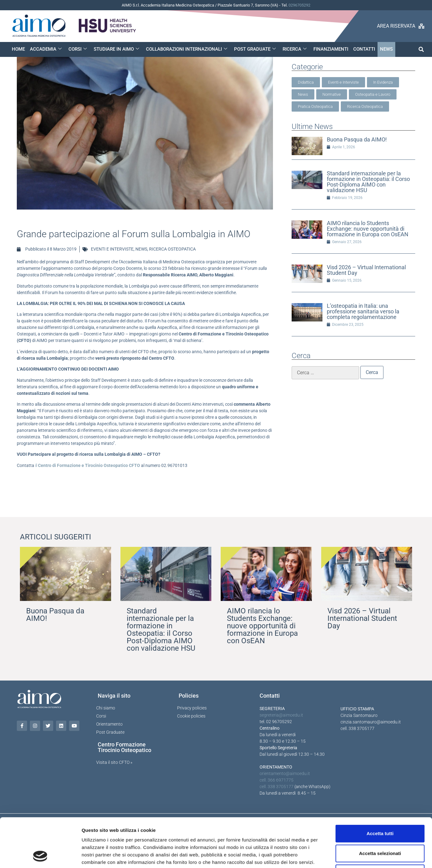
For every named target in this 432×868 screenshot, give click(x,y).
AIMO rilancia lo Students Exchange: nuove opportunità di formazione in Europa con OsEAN (368, 229)
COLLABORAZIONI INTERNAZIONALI (187, 49)
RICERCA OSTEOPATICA (172, 249)
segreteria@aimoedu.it (281, 715)
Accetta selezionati (380, 807)
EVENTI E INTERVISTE (112, 249)
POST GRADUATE (255, 49)
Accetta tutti (380, 787)
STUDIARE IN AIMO (116, 49)
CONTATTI (364, 49)
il (88, 465)
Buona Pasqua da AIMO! (357, 139)
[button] (421, 49)
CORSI (78, 49)
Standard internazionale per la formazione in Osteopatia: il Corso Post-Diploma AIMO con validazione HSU (368, 182)
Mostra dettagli (327, 856)
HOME (18, 49)
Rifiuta (380, 827)
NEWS (386, 49)
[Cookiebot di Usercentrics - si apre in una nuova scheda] (40, 856)
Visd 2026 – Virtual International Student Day (366, 270)
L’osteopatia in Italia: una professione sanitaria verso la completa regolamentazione (363, 311)
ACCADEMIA (46, 49)
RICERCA (295, 49)
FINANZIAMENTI (331, 49)
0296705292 (299, 5)
